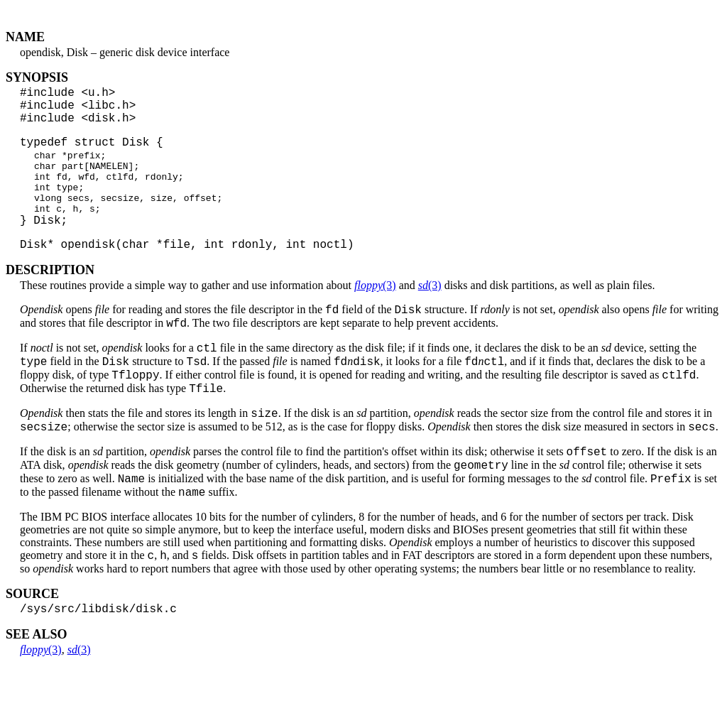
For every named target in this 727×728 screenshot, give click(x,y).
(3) (375, 315)
